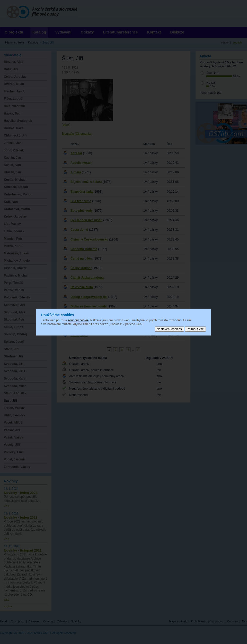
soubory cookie (78, 320)
